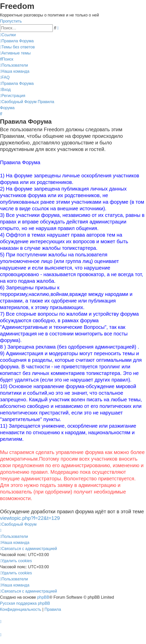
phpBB (43, 597)
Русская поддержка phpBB (25, 603)
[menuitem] (17, 41)
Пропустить (11, 21)
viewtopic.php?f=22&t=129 (30, 518)
